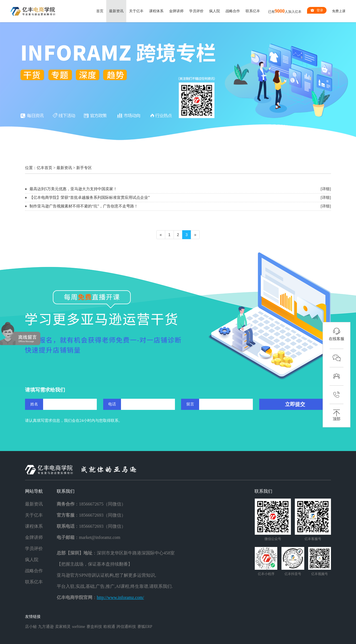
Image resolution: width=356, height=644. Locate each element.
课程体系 (156, 11)
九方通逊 (46, 627)
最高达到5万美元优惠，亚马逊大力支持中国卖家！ (73, 189)
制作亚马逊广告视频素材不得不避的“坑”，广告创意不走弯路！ (84, 206)
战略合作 (233, 11)
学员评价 (196, 11)
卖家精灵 (63, 627)
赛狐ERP (145, 627)
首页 (100, 11)
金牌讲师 (176, 11)
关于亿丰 (136, 11)
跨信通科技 (126, 627)
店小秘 (31, 627)
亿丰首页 (44, 168)
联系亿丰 (253, 11)
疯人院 (215, 11)
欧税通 (109, 627)
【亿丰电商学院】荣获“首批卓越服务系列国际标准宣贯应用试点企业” (90, 198)
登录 (317, 10)
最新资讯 (116, 11)
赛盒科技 (94, 627)
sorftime (79, 627)
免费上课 (339, 11)
